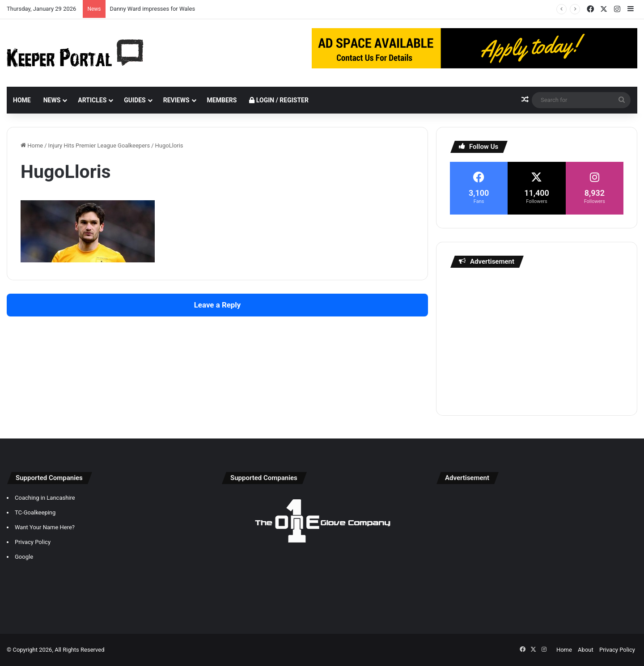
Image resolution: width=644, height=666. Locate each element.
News (52, 100)
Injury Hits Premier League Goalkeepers (99, 145)
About (586, 650)
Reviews (176, 100)
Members (222, 100)
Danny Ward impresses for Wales (153, 9)
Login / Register (279, 100)
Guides (135, 100)
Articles (92, 100)
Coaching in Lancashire (45, 498)
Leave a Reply (218, 305)
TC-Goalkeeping (35, 512)
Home (22, 100)
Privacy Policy (33, 542)
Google (24, 557)
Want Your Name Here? (45, 527)
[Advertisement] (537, 339)
